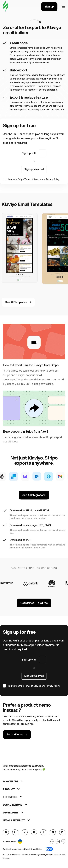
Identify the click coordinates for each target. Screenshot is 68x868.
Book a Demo (17, 734)
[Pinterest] (62, 832)
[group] (20, 248)
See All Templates (18, 302)
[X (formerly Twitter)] (25, 832)
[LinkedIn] (15, 832)
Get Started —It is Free (34, 603)
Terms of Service (33, 179)
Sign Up (49, 7)
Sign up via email (34, 169)
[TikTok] (43, 832)
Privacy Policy (53, 179)
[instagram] (34, 832)
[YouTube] (53, 832)
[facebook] (6, 832)
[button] (49, 849)
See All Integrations (34, 495)
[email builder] (5, 7)
